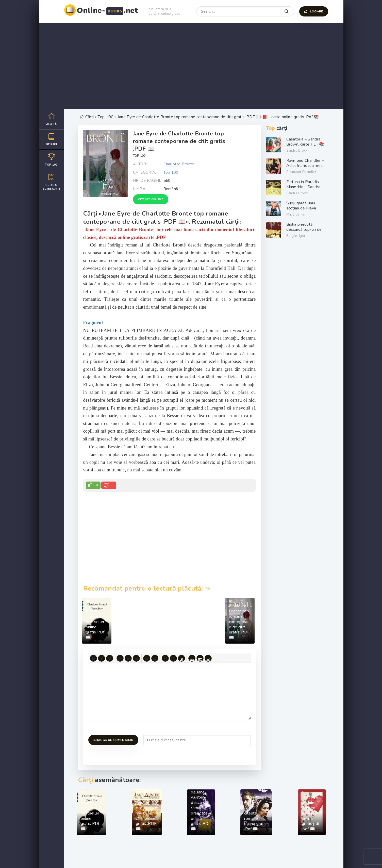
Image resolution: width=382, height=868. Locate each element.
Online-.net (107, 11)
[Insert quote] (192, 658)
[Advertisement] (191, 66)
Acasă (52, 119)
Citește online (151, 199)
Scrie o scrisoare (52, 182)
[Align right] (136, 658)
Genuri (52, 139)
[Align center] (128, 658)
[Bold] (93, 658)
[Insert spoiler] (200, 658)
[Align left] (120, 658)
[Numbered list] (155, 658)
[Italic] (102, 658)
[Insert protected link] (181, 658)
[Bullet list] (147, 658)
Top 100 (52, 160)
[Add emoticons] (165, 658)
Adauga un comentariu (113, 740)
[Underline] (110, 658)
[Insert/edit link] (173, 658)
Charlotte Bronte (179, 164)
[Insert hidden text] (208, 658)
